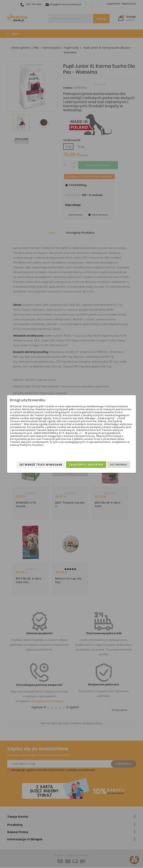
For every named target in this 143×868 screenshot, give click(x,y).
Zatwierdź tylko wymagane (74, 469)
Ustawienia (111, 462)
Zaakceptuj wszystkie (79, 462)
